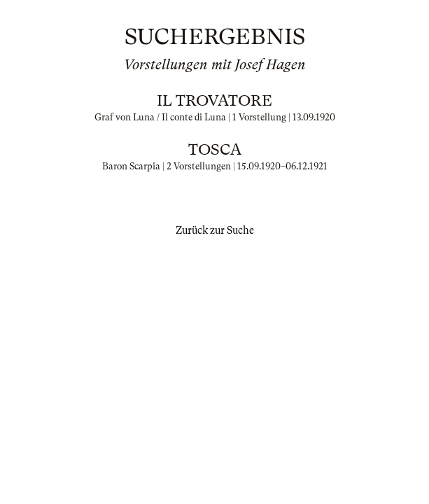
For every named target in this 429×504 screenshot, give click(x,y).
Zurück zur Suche (215, 230)
